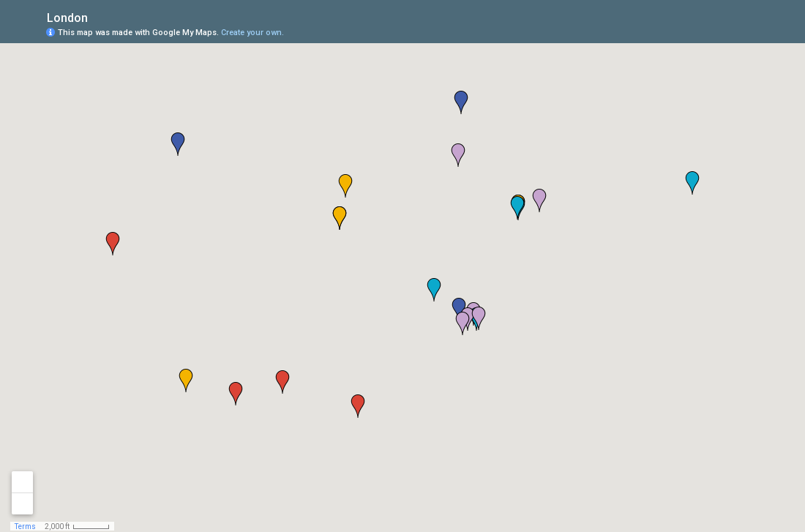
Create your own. (252, 33)
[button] (463, 323)
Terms (25, 527)
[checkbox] (99, 16)
